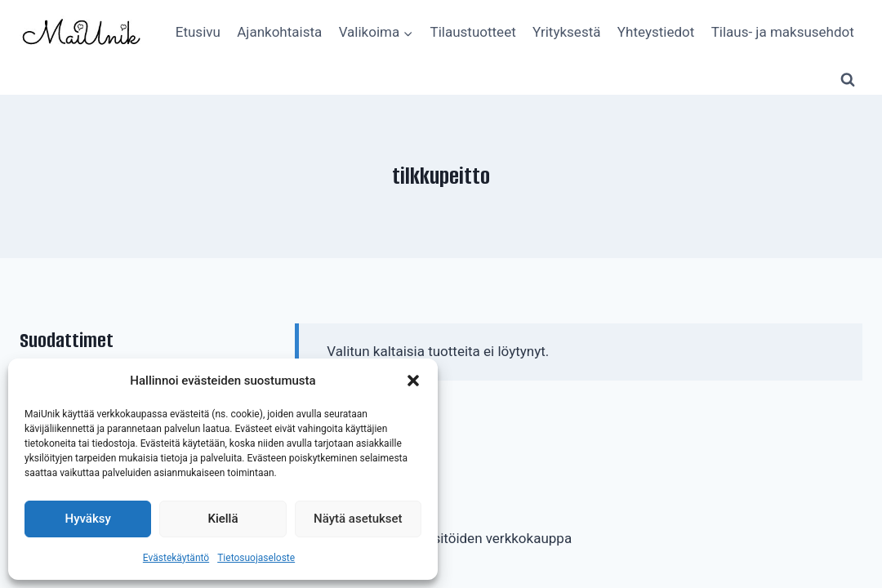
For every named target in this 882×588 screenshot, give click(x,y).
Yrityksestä (566, 32)
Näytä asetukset (358, 519)
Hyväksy (88, 519)
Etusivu (198, 32)
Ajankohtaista (279, 32)
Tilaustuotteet (473, 32)
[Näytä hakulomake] (848, 80)
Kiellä (223, 519)
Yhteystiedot (656, 32)
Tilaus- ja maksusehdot (783, 32)
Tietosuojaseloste (256, 558)
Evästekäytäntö (176, 558)
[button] (413, 381)
